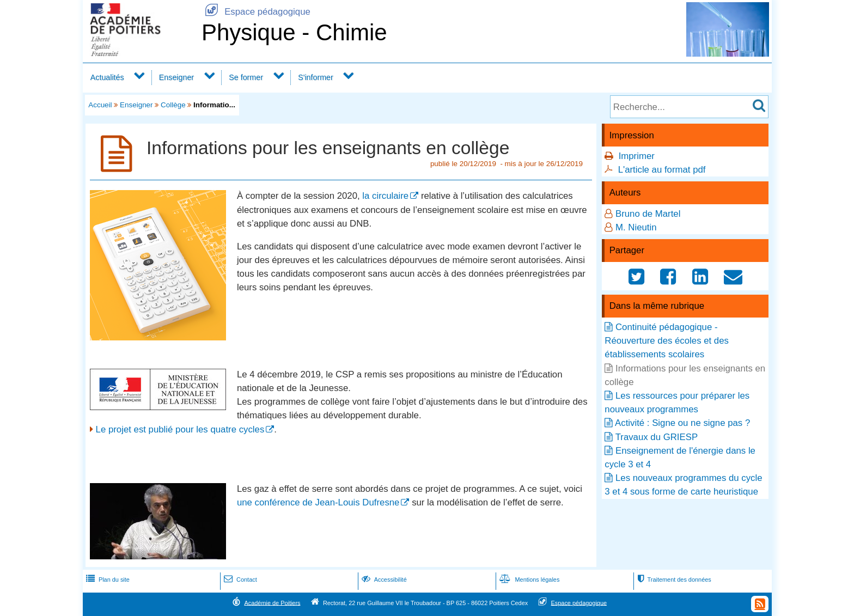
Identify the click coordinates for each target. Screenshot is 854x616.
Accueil (100, 105)
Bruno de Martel (648, 214)
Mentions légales (528, 580)
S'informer (316, 77)
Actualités (107, 77)
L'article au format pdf (662, 170)
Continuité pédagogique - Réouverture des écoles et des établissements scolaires (667, 341)
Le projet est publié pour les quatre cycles (180, 429)
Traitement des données (673, 580)
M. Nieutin (636, 227)
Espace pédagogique (256, 12)
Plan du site (107, 580)
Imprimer (637, 156)
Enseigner (176, 77)
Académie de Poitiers (272, 602)
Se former (246, 77)
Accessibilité (383, 580)
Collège (173, 105)
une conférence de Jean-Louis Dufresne (318, 502)
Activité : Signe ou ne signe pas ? (682, 423)
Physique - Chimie (294, 32)
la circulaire (385, 196)
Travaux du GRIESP (657, 437)
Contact (239, 580)
